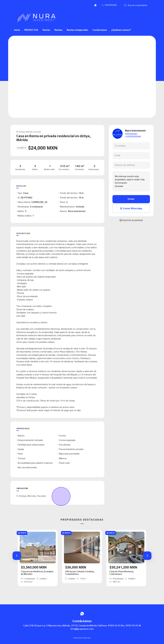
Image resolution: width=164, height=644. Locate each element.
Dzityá (22, 132)
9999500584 (131, 134)
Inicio (17, 30)
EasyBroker (87, 638)
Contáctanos (100, 30)
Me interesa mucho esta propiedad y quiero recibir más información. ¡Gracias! (131, 181)
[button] (17, 556)
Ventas (46, 30)
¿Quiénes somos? (121, 30)
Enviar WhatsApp (131, 208)
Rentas (58, 30)
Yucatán (37, 132)
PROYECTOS (31, 30)
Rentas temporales (77, 30)
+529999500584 (133, 137)
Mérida (29, 132)
